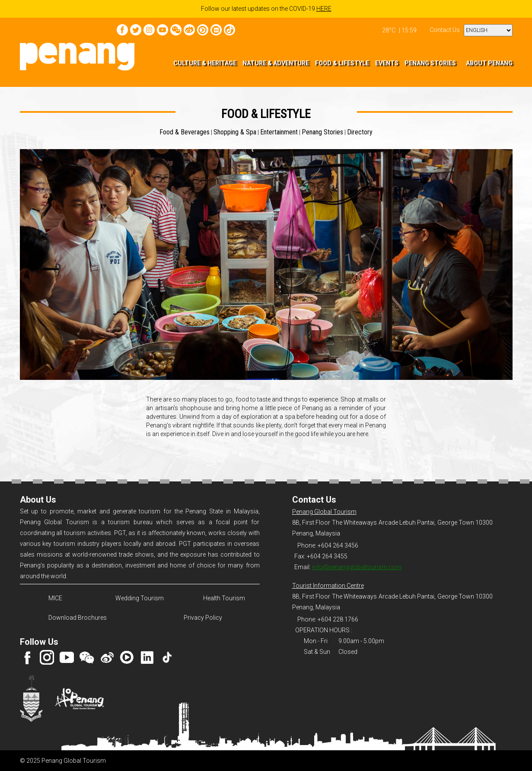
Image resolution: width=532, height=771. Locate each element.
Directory (360, 132)
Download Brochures (76, 618)
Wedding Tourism (140, 598)
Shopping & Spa (235, 132)
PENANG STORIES (430, 63)
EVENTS (387, 63)
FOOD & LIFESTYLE (342, 63)
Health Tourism (224, 598)
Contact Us (445, 30)
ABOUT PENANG (489, 63)
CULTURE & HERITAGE (205, 63)
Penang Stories (322, 132)
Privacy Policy (203, 618)
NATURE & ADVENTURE (276, 63)
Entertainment (279, 132)
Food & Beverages (185, 132)
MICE (55, 598)
